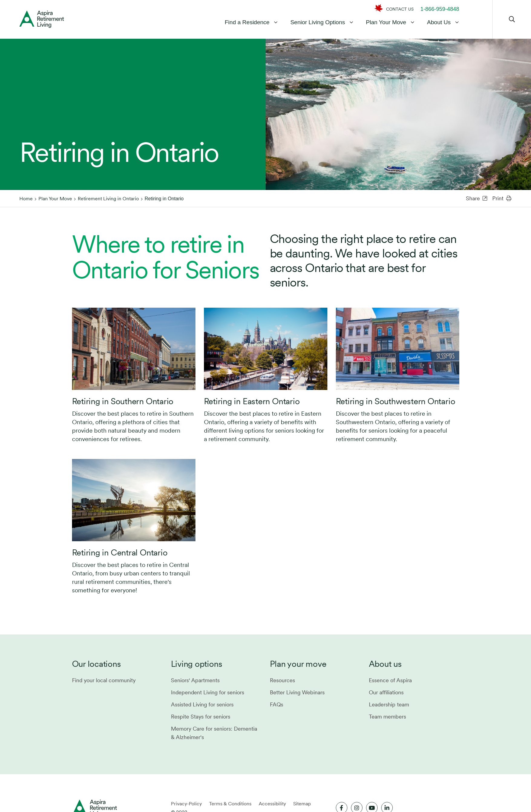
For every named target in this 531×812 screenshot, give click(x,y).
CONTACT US (400, 9)
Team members (387, 717)
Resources (282, 680)
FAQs (277, 704)
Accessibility (272, 804)
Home (26, 199)
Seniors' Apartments (195, 680)
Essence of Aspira (390, 680)
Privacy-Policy (186, 804)
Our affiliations (386, 692)
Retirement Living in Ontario (108, 199)
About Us (439, 22)
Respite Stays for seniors (201, 717)
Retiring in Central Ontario (120, 552)
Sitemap (302, 804)
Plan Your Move (386, 22)
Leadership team (389, 704)
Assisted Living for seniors (202, 704)
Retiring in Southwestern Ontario (396, 401)
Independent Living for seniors (208, 692)
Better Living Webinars (297, 692)
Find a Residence (247, 22)
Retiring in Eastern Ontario (252, 401)
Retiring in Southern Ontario (123, 401)
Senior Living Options (318, 22)
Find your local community (104, 680)
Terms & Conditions (230, 804)
